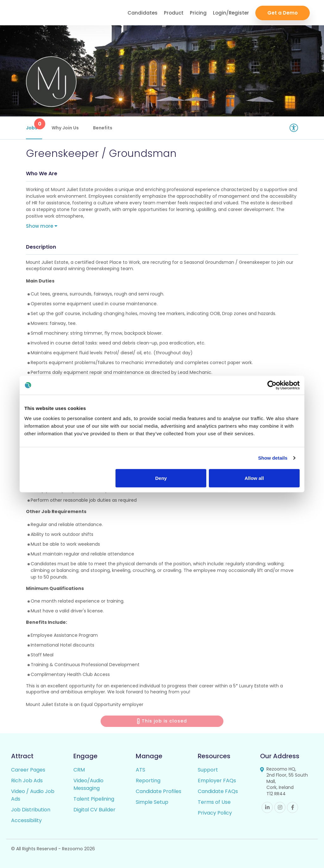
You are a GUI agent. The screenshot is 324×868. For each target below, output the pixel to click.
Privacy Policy (215, 813)
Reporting (148, 781)
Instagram (280, 807)
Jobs (34, 125)
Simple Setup (152, 802)
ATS (140, 770)
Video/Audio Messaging (88, 784)
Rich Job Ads (27, 781)
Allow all (254, 478)
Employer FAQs (217, 781)
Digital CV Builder (94, 810)
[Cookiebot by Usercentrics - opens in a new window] (272, 385)
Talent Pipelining (94, 799)
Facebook (293, 807)
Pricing (198, 13)
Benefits (103, 128)
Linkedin (267, 807)
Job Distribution (31, 810)
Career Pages (28, 770)
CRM (79, 770)
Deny (161, 478)
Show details (273, 458)
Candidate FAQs (218, 791)
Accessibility (26, 820)
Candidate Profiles (159, 791)
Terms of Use (214, 802)
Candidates (143, 13)
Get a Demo (283, 13)
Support (208, 770)
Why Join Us (65, 128)
